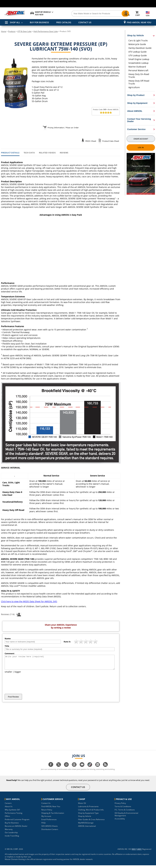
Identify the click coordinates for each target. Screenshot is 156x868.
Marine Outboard (137, 67)
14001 (139, 852)
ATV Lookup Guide (137, 52)
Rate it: (67, 642)
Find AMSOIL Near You (139, 22)
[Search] (90, 14)
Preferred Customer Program (17, 822)
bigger (18, 674)
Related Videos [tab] (47, 153)
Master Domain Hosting (15, 862)
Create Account (141, 139)
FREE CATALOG (64, 22)
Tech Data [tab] (29, 153)
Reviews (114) (11, 614)
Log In (141, 147)
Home (4, 31)
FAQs (44, 825)
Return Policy (47, 812)
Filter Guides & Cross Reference (91, 822)
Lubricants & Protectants (88, 809)
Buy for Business (12, 825)
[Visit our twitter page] (59, 769)
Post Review (13, 699)
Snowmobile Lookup (138, 63)
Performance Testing (14, 816)
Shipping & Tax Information (53, 816)
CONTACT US (85, 22)
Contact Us (46, 806)
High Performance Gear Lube (46, 31)
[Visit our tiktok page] (90, 769)
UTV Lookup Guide (138, 55)
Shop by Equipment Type (88, 816)
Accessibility (120, 821)
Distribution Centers (50, 832)
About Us (9, 809)
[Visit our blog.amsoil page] (105, 769)
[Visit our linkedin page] (98, 769)
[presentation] (27, 686)
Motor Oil (82, 806)
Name (8, 638)
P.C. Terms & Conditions (125, 812)
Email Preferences (49, 822)
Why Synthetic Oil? (12, 812)
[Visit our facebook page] (51, 769)
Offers (7, 819)
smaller (8, 674)
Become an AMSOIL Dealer (16, 829)
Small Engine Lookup (139, 59)
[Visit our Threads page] (74, 769)
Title (7, 646)
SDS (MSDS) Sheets (50, 829)
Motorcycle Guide (137, 44)
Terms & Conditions (123, 809)
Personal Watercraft (138, 70)
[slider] (106, 113)
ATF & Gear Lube (24, 31)
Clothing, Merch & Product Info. (91, 812)
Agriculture (134, 87)
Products (12, 31)
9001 (134, 852)
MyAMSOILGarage (86, 825)
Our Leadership (11, 835)
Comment (10, 653)
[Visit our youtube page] (82, 769)
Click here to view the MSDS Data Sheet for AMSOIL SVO (29, 601)
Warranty (9, 832)
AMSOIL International (87, 829)
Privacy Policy (120, 806)
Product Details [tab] (10, 153)
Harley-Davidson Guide (140, 48)
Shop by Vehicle (85, 819)
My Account (46, 819)
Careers (8, 806)
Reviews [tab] (64, 153)
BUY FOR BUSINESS (39, 22)
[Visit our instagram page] (66, 769)
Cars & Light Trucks (138, 40)
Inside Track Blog (12, 838)
